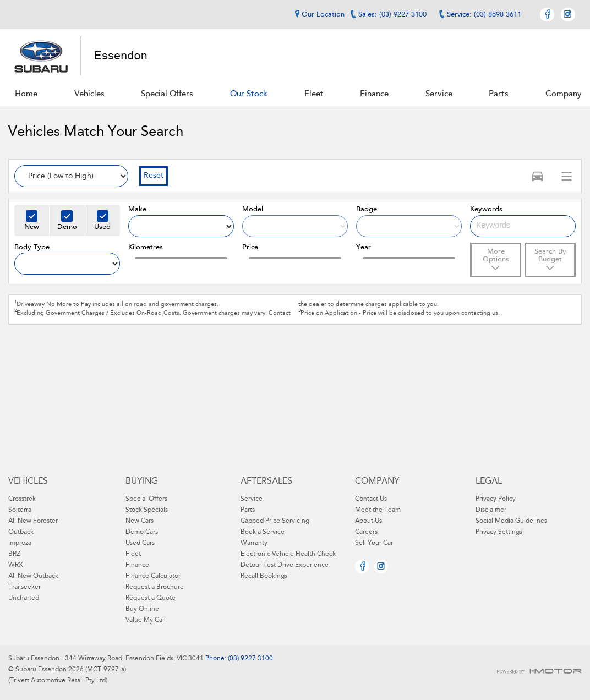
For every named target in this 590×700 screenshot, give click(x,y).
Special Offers (146, 499)
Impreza (20, 543)
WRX (16, 565)
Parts (248, 510)
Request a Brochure (155, 587)
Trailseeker (24, 587)
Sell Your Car (374, 543)
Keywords (486, 209)
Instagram (568, 15)
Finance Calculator (153, 576)
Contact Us (371, 499)
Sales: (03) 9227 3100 (392, 15)
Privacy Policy (496, 499)
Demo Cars (142, 532)
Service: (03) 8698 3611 (484, 15)
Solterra (20, 510)
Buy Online (142, 609)
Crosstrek (22, 499)
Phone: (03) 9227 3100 (238, 659)
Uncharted (24, 598)
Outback (21, 532)
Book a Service (263, 532)
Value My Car (145, 620)
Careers (366, 532)
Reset (154, 176)
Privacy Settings (499, 532)
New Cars (140, 521)
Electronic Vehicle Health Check (288, 554)
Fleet (133, 554)
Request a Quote (151, 598)
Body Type (32, 247)
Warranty (254, 543)
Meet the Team (378, 510)
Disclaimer (491, 510)
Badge (367, 209)
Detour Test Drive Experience (285, 565)
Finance (137, 565)
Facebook (547, 15)
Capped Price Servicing (275, 521)
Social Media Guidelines (511, 521)
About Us (368, 521)
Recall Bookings (264, 576)
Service (252, 499)
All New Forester (33, 521)
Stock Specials (147, 510)
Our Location (318, 14)
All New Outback (33, 576)
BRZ (14, 554)
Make (137, 209)
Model (253, 209)
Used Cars (140, 543)
